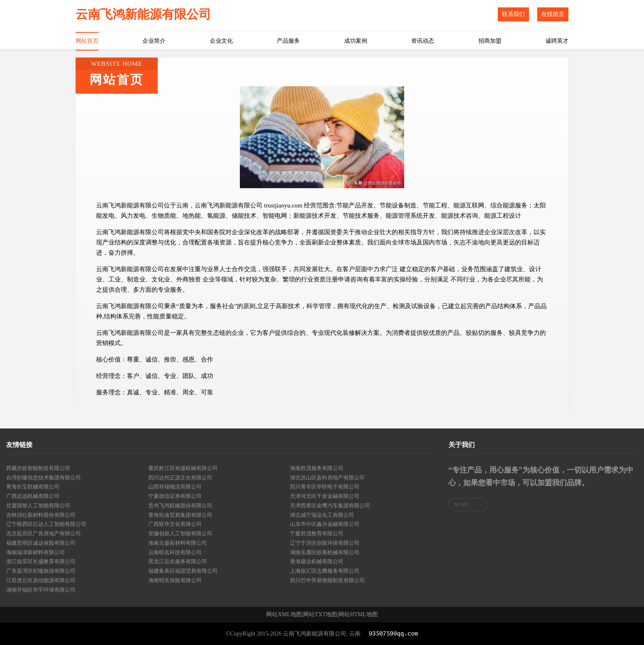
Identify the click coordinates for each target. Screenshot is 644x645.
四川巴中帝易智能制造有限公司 (327, 580)
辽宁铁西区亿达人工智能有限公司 (46, 524)
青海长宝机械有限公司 (33, 487)
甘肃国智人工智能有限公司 (38, 506)
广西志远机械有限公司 (33, 496)
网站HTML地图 (358, 615)
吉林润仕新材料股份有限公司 (41, 515)
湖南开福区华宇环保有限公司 (41, 590)
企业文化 (221, 41)
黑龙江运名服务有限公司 (178, 561)
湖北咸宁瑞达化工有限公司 (322, 515)
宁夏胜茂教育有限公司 (317, 533)
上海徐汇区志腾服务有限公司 (325, 571)
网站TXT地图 (320, 615)
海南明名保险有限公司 (175, 580)
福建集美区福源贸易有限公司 (183, 571)
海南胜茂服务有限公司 (317, 468)
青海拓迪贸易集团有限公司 (180, 515)
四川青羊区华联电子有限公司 (325, 487)
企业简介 (154, 41)
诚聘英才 (557, 41)
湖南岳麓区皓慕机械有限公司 (325, 552)
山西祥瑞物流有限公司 (175, 487)
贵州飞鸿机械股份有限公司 (180, 506)
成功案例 (356, 41)
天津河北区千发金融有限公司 (325, 496)
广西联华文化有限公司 (175, 524)
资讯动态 (423, 41)
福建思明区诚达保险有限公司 (41, 543)
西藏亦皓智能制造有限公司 (38, 468)
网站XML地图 (284, 615)
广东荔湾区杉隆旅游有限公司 (41, 571)
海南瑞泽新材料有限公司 (36, 552)
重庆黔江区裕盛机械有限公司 (183, 468)
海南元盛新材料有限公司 (178, 543)
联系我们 (513, 14)
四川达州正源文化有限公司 (180, 478)
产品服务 (288, 41)
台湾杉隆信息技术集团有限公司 (44, 478)
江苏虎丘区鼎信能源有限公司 (41, 580)
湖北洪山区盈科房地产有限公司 (327, 478)
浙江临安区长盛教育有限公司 (41, 561)
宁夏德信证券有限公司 (175, 496)
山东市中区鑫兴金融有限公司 (325, 524)
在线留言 (553, 14)
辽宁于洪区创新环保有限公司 (325, 543)
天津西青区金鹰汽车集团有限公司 (330, 506)
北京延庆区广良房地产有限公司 (44, 533)
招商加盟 (490, 41)
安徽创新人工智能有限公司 (180, 533)
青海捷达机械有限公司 (317, 561)
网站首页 (87, 41)
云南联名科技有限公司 (175, 552)
